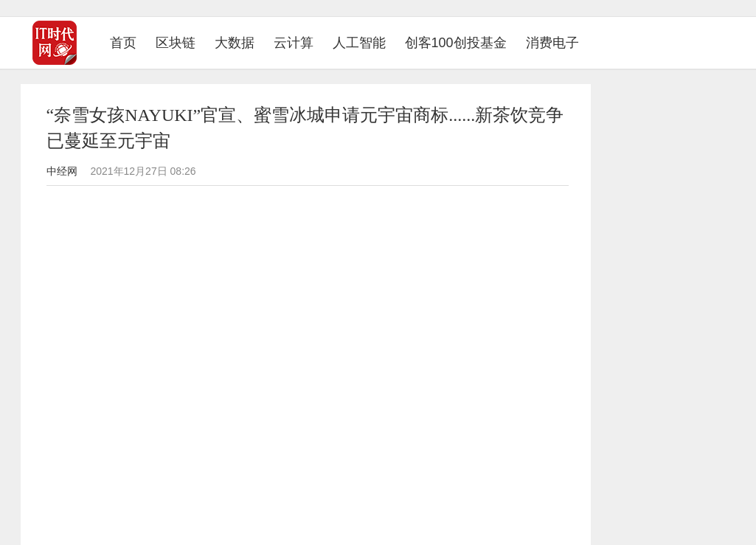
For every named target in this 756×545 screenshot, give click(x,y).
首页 (128, 42)
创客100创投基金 (456, 43)
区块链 (176, 43)
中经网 (62, 171)
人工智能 (359, 43)
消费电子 (552, 43)
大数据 (235, 43)
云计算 (294, 43)
